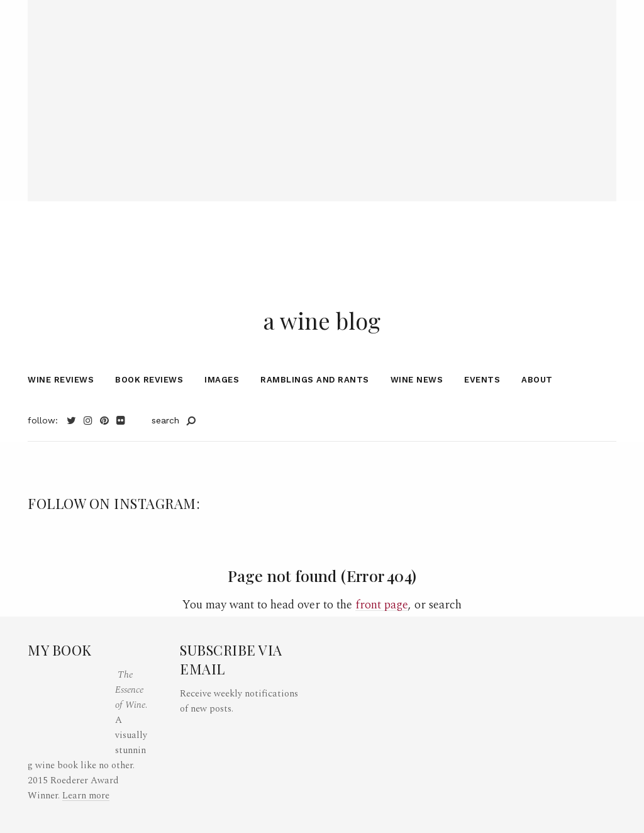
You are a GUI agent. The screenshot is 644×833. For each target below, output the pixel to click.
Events (482, 383)
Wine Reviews (61, 383)
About (537, 383)
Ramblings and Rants (315, 383)
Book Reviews (149, 383)
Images (222, 383)
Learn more (86, 796)
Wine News (417, 383)
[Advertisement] (322, 88)
